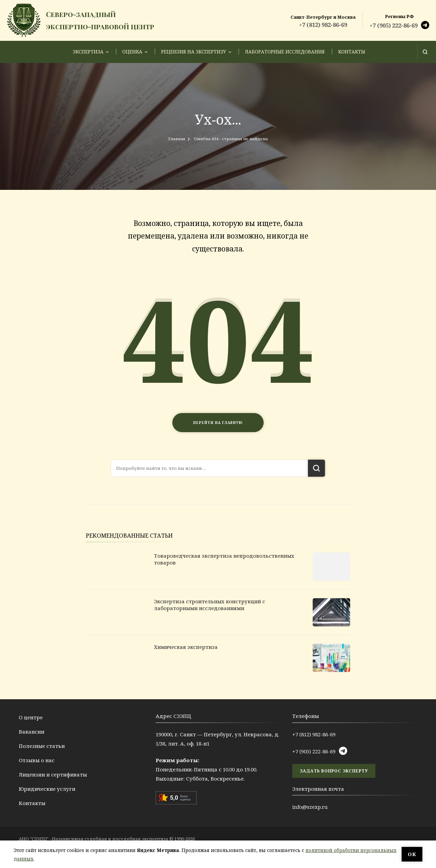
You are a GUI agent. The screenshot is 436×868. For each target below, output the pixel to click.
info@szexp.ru (310, 807)
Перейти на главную (218, 423)
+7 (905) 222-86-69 (394, 26)
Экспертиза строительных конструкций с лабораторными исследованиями (209, 605)
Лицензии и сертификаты (53, 774)
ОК (412, 854)
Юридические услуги (47, 789)
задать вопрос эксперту (334, 771)
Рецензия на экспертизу (194, 52)
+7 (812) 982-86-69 (323, 25)
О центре (31, 717)
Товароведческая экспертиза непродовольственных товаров (224, 559)
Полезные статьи (42, 746)
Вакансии (32, 732)
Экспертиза (88, 52)
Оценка (132, 52)
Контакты (352, 52)
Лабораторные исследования (285, 52)
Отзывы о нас (37, 760)
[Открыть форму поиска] (425, 52)
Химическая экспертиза (186, 647)
